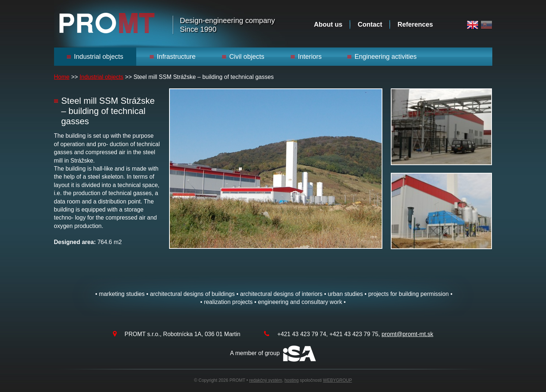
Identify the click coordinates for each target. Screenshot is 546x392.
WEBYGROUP (337, 380)
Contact (370, 24)
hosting (292, 380)
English (473, 25)
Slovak (486, 25)
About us (328, 24)
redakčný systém (266, 380)
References (415, 24)
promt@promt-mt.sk (408, 334)
